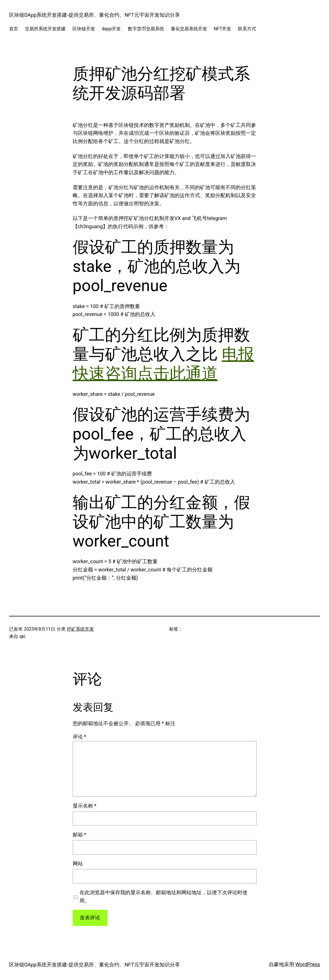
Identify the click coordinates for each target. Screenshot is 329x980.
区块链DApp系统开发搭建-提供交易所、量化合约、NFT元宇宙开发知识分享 (94, 15)
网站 (78, 863)
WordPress (308, 964)
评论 (79, 737)
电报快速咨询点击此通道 (163, 364)
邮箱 (79, 835)
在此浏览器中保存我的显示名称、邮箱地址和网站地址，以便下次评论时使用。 (164, 896)
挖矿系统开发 (80, 629)
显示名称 (85, 806)
